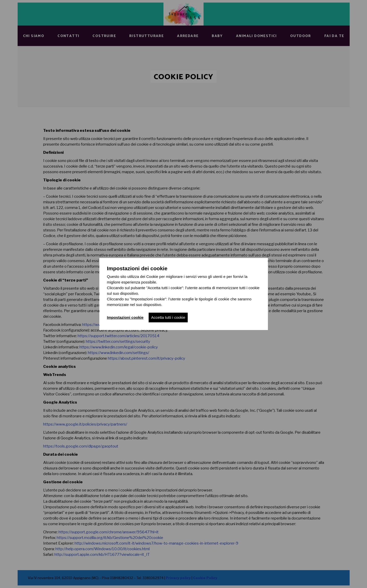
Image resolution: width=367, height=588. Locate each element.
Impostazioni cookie (125, 317)
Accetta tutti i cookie (168, 317)
